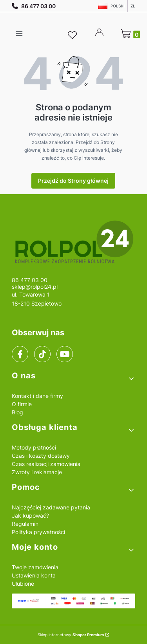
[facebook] (20, 354)
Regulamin (25, 524)
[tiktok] (43, 354)
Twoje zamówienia (35, 567)
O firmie (22, 404)
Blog (17, 412)
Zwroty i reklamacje (37, 472)
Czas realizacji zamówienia (46, 464)
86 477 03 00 (34, 6)
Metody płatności (34, 447)
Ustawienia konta (34, 575)
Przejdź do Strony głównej (73, 181)
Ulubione (23, 584)
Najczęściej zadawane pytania (51, 507)
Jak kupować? (30, 515)
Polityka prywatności (38, 532)
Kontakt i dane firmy (37, 396)
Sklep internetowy (71, 635)
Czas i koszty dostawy (41, 456)
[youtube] (64, 354)
